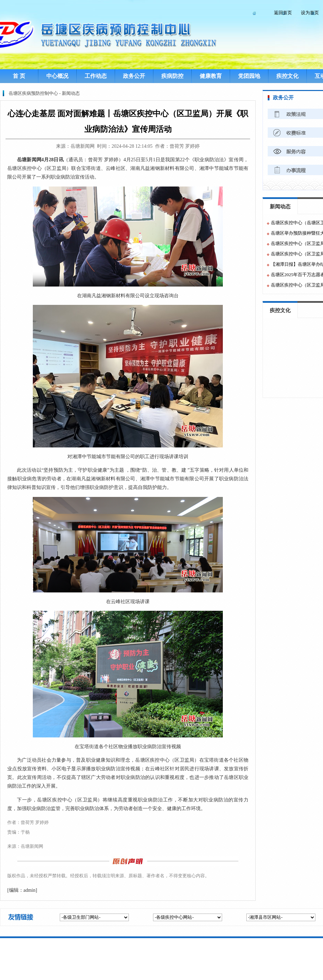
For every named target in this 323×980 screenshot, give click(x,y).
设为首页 (310, 13)
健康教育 (211, 76)
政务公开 (134, 76)
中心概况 (57, 76)
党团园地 (249, 76)
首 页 (19, 76)
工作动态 (96, 76)
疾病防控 (172, 76)
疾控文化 (287, 76)
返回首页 (283, 13)
